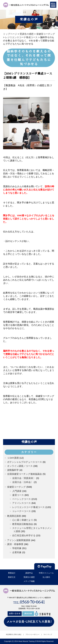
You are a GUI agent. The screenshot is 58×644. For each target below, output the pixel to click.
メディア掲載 (29, 581)
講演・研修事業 (15, 544)
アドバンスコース (21, 503)
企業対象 (17, 552)
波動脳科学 (13, 470)
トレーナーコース (21, 511)
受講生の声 (29, 442)
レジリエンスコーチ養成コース (28, 507)
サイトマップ (48, 634)
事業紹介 (12, 573)
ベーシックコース (21, 499)
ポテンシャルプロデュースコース (25, 462)
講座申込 (29, 573)
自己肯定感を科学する (24, 535)
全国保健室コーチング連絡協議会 (25, 474)
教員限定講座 (14, 516)
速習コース (18, 495)
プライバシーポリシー (32, 634)
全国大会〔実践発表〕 (24, 478)
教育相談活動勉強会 (23, 524)
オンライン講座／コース (20, 466)
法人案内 (46, 577)
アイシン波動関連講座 (19, 540)
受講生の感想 (29, 577)
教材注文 (12, 577)
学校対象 (17, 548)
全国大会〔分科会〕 (23, 482)
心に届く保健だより (23, 520)
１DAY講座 (13, 458)
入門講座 (17, 491)
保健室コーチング (16, 487)
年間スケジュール (46, 573)
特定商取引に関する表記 (14, 634)
